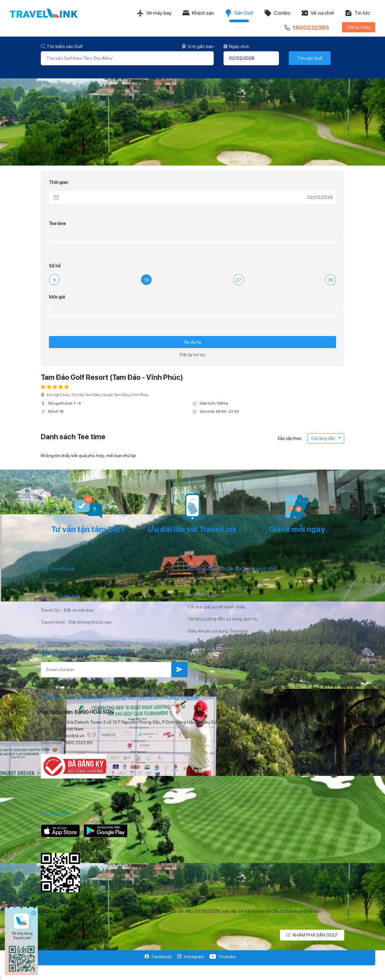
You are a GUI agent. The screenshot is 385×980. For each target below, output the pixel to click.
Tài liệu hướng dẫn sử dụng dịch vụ (223, 619)
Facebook (158, 956)
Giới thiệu (50, 583)
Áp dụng (192, 342)
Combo (277, 13)
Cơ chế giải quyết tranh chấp (216, 607)
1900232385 (306, 28)
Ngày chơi (236, 46)
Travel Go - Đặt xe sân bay (67, 610)
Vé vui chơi (317, 13)
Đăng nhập (359, 27)
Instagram (190, 956)
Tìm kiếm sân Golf (62, 46)
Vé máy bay (154, 13)
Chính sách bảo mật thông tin (217, 595)
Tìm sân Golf (310, 58)
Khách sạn (198, 13)
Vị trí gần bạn (198, 46)
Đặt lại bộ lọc (192, 355)
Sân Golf (239, 13)
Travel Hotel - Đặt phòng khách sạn (76, 622)
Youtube (222, 956)
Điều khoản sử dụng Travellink (218, 631)
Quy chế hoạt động (207, 583)
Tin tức (357, 13)
